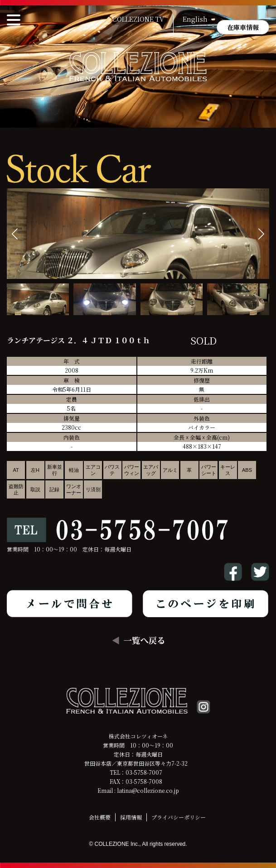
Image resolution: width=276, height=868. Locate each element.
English (195, 19)
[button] (261, 234)
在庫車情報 (243, 27)
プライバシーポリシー (179, 817)
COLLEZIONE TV (138, 19)
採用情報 (131, 817)
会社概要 (100, 817)
